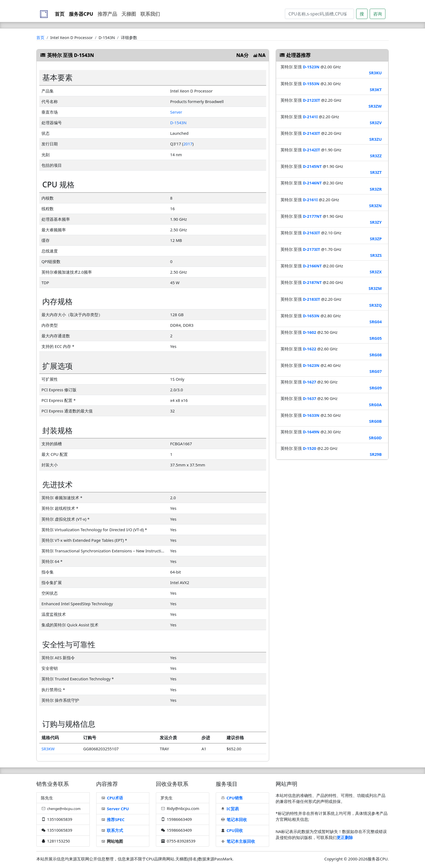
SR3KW (48, 749)
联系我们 (150, 14)
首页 (60, 14)
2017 (188, 144)
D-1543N (178, 123)
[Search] (319, 14)
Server (176, 112)
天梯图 (129, 14)
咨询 (378, 14)
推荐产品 (107, 14)
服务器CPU (81, 14)
